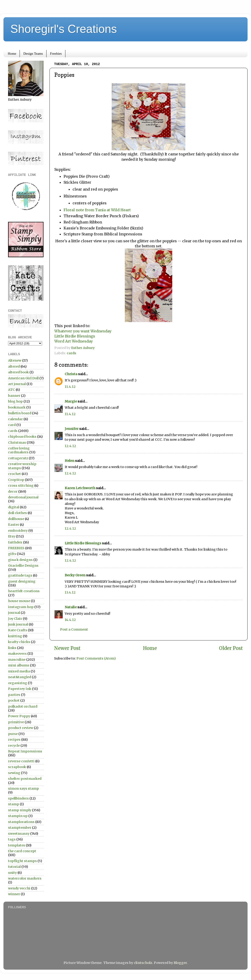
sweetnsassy (19, 834)
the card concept (22, 851)
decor (13, 491)
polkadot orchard (23, 706)
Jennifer (72, 429)
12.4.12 (70, 446)
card (12, 425)
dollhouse (16, 519)
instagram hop (21, 607)
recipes (14, 740)
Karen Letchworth (80, 488)
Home (12, 54)
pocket (14, 700)
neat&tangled (20, 677)
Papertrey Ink (20, 689)
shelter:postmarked (25, 779)
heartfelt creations (24, 591)
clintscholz (143, 963)
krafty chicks (19, 642)
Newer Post (67, 648)
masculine (17, 660)
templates (17, 845)
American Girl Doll (23, 378)
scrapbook (17, 767)
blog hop (15, 401)
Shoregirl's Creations (64, 29)
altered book (18, 372)
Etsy (12, 536)
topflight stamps (22, 861)
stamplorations (21, 822)
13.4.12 (70, 592)
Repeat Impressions (25, 751)
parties (14, 695)
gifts (12, 554)
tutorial (14, 867)
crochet (15, 474)
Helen (70, 461)
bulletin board (20, 413)
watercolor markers (25, 878)
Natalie (71, 607)
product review (21, 728)
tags (12, 839)
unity (12, 873)
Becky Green (75, 575)
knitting (15, 636)
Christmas (17, 443)
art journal (17, 384)
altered (14, 366)
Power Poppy (19, 716)
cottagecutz (18, 458)
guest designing (22, 581)
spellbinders (18, 798)
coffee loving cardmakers (19, 450)
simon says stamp (23, 789)
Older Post (231, 648)
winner (14, 894)
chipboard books (22, 437)
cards (72, 353)
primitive (16, 722)
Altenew (15, 360)
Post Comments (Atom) (96, 658)
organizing (18, 683)
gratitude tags (20, 575)
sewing (14, 773)
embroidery (18, 531)
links (12, 648)
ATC (12, 390)
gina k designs (20, 560)
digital (14, 507)
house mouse (19, 601)
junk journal (18, 624)
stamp (14, 804)
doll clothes (18, 513)
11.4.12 (70, 387)
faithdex (15, 542)
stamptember (20, 828)
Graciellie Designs (23, 566)
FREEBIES (16, 548)
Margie (71, 401)
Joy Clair (15, 619)
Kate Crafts (18, 630)
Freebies (56, 54)
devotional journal (23, 497)
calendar (15, 419)
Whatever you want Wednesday (83, 331)
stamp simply (20, 810)
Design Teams (33, 54)
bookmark (17, 407)
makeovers (17, 654)
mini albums (19, 665)
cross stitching (21, 486)
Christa (71, 374)
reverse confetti (21, 761)
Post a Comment (74, 629)
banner (14, 396)
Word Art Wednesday (74, 341)
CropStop (16, 480)
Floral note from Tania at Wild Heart (97, 210)
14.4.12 (70, 620)
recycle (14, 746)
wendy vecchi (19, 888)
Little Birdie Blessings (75, 336)
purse (13, 734)
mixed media (19, 671)
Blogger (180, 963)
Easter (14, 525)
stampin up (18, 816)
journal (14, 613)
